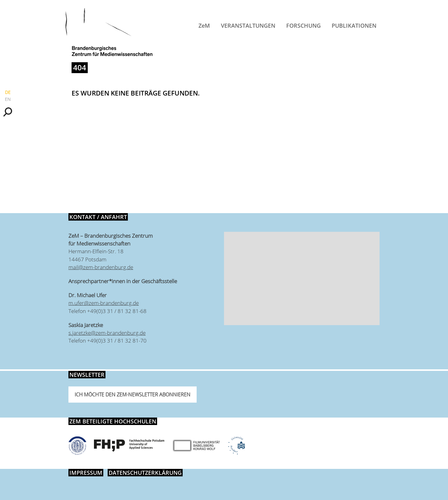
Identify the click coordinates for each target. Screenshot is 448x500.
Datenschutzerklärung (145, 473)
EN (8, 99)
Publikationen (354, 26)
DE (8, 92)
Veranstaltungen (248, 26)
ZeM (204, 26)
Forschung (303, 26)
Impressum (86, 473)
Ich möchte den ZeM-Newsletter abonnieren (133, 395)
